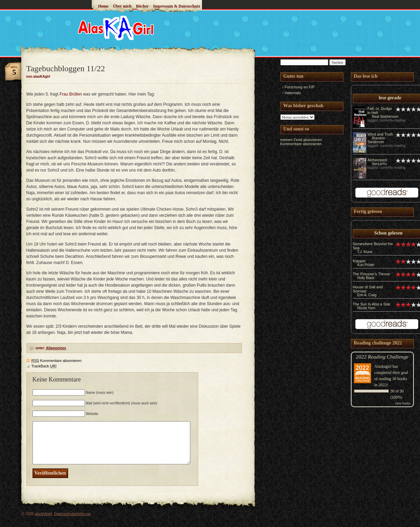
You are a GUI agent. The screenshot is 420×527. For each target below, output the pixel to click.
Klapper (359, 261)
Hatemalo (293, 93)
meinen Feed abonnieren (301, 140)
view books (403, 403)
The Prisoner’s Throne (372, 274)
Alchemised (377, 160)
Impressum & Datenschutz (177, 6)
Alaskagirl (383, 366)
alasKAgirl (43, 514)
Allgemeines (56, 348)
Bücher (142, 6)
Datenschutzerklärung (72, 514)
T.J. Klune (365, 252)
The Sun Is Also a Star (372, 304)
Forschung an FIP (300, 87)
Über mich (122, 6)
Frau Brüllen (71, 94)
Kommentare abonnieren (57, 361)
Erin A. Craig (367, 295)
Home (104, 6)
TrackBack (44, 366)
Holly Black (366, 278)
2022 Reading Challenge (382, 357)
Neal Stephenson (385, 117)
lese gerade (390, 98)
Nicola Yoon (366, 308)
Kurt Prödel (366, 265)
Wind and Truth (380, 134)
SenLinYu (379, 164)
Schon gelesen (388, 233)
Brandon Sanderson (376, 140)
